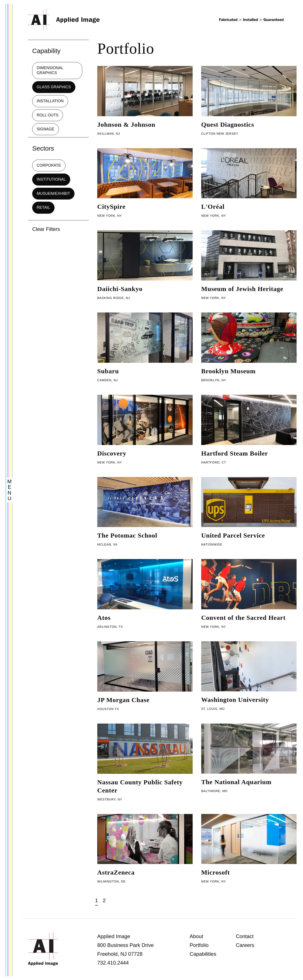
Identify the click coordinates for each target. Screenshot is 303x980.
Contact (245, 936)
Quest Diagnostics (228, 124)
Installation (50, 101)
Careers (245, 945)
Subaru (108, 371)
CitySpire (111, 207)
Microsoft (215, 872)
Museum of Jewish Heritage (242, 289)
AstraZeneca (116, 872)
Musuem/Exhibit (53, 194)
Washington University (235, 700)
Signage (46, 129)
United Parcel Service (233, 535)
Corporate (49, 165)
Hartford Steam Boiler (235, 453)
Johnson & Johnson (126, 124)
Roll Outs (48, 115)
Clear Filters (46, 229)
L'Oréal (213, 207)
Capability (46, 51)
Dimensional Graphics (50, 70)
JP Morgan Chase (123, 700)
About (196, 936)
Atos (104, 618)
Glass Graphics (54, 87)
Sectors (43, 148)
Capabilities (203, 954)
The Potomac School (127, 535)
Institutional (51, 179)
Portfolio (199, 945)
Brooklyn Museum (228, 371)
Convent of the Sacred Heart (243, 618)
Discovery (112, 453)
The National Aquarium (236, 782)
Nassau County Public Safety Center (140, 786)
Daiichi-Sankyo (120, 289)
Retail (43, 207)
